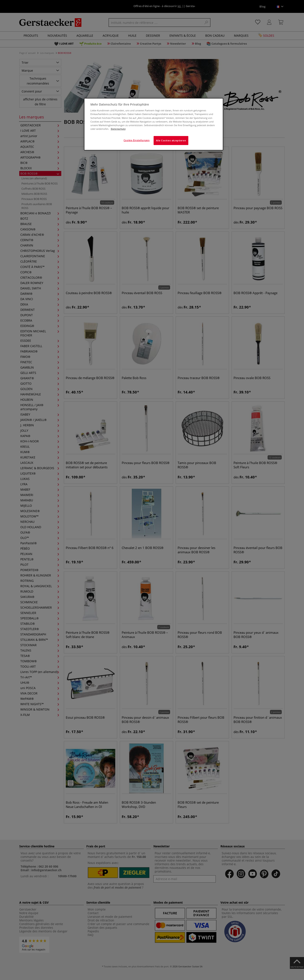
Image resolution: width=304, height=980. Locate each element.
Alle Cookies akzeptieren (171, 140)
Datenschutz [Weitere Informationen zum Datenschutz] (118, 129)
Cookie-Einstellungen (137, 140)
